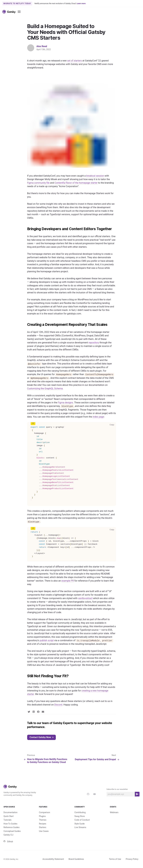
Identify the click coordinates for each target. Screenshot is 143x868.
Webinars (114, 812)
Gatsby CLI (8, 835)
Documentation (11, 812)
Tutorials (7, 820)
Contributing (80, 812)
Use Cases (44, 831)
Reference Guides (11, 827)
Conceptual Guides (12, 831)
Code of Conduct (82, 820)
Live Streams (80, 827)
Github (8, 842)
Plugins (42, 816)
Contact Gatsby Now (42, 737)
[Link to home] (9, 12)
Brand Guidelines (76, 859)
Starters (43, 827)
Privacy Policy (132, 859)
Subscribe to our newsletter (117, 789)
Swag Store (80, 816)
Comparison (45, 812)
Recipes (43, 824)
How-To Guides (10, 824)
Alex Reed (42, 46)
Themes (43, 820)
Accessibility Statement (53, 859)
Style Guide (80, 824)
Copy (112, 425)
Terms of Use (115, 859)
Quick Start (9, 816)
